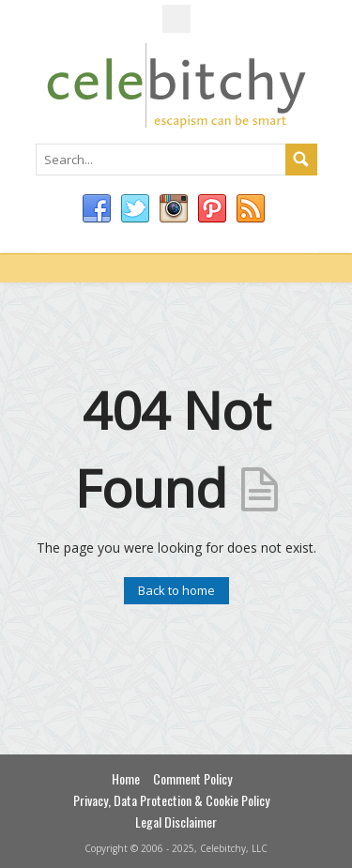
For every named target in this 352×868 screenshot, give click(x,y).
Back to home (176, 590)
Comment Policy (192, 778)
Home (126, 778)
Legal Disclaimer (176, 822)
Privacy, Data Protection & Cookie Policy (171, 800)
